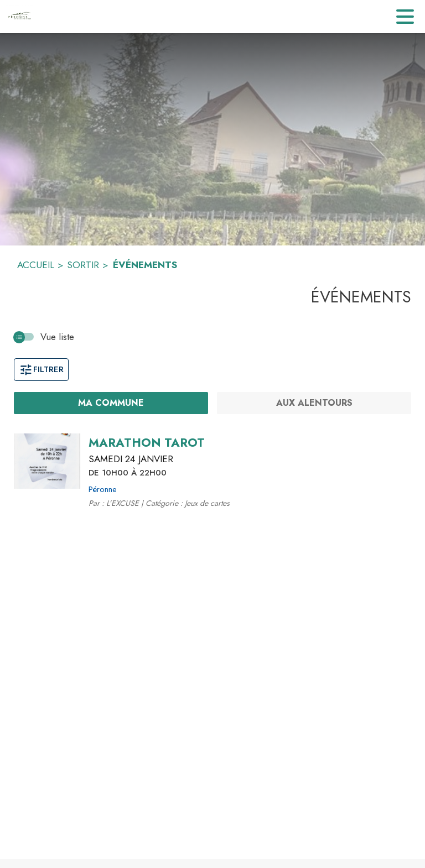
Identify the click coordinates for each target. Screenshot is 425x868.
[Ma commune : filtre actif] (111, 403)
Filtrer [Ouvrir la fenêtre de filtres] (41, 369)
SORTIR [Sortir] (83, 265)
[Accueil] (19, 17)
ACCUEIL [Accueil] (36, 265)
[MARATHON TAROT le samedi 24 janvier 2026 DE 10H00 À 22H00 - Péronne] (147, 443)
